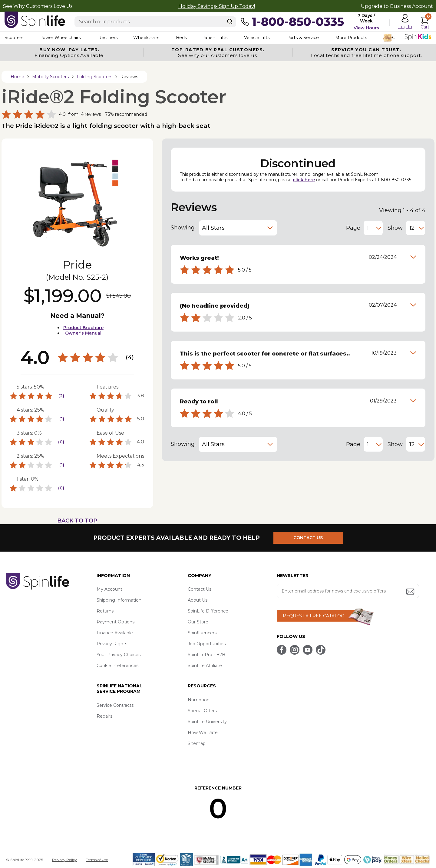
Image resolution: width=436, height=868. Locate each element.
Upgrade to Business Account (397, 6)
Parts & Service (302, 38)
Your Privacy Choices (119, 655)
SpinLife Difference (208, 611)
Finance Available (115, 633)
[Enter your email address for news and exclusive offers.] (348, 591)
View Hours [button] (366, 28)
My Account (109, 589)
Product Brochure (83, 328)
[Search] (230, 22)
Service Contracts (115, 705)
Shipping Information (119, 600)
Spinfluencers (202, 633)
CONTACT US (308, 538)
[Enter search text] (155, 22)
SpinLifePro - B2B (206, 655)
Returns (105, 611)
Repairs (104, 716)
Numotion (199, 700)
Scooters (14, 38)
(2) (61, 396)
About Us (198, 600)
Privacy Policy (64, 860)
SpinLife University (207, 722)
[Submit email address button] (411, 592)
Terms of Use (97, 860)
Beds (181, 38)
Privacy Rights (112, 644)
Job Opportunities (207, 644)
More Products (351, 38)
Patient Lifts (214, 38)
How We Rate (203, 733)
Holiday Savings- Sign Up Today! (217, 6)
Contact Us (200, 589)
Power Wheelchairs (60, 38)
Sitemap (197, 743)
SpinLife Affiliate (205, 666)
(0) (61, 442)
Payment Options (116, 622)
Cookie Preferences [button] (117, 666)
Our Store (198, 622)
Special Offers (202, 711)
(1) (62, 419)
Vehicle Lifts (257, 38)
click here (304, 180)
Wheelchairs (146, 38)
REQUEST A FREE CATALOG (314, 616)
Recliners (108, 38)
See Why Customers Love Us (38, 6)
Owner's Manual (83, 333)
